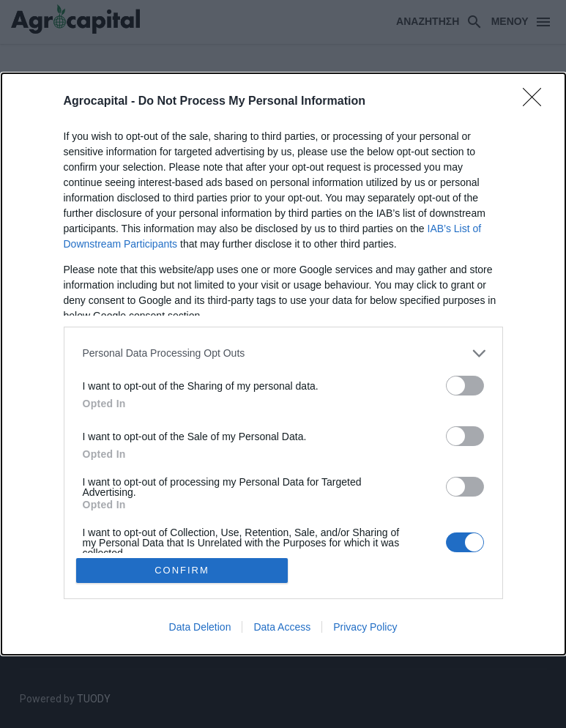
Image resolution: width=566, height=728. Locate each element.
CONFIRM (182, 570)
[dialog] (283, 364)
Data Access (282, 627)
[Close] (537, 102)
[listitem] (283, 353)
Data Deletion (200, 627)
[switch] (465, 386)
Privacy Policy (365, 627)
